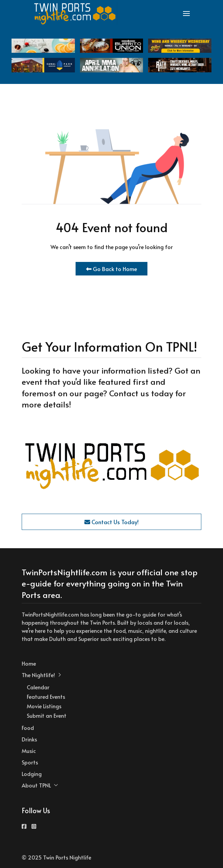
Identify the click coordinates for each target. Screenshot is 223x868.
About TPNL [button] (40, 785)
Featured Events (46, 696)
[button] (186, 14)
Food (28, 728)
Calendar (38, 687)
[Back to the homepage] (75, 14)
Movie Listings (44, 706)
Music (29, 751)
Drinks (29, 739)
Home (29, 663)
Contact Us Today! (111, 522)
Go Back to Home (111, 269)
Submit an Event (47, 715)
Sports (30, 762)
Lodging (32, 774)
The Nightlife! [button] (42, 675)
